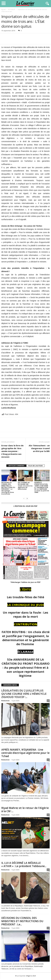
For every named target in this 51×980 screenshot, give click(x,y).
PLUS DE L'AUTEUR (35, 466)
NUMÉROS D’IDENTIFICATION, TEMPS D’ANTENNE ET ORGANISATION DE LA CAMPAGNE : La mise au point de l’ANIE (42, 487)
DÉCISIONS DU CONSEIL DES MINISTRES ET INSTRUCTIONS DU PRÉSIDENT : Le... (22, 921)
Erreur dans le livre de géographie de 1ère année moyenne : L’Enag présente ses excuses (12, 451)
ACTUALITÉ (12, 9)
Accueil (4, 9)
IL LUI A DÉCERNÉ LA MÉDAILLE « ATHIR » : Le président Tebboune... (24, 864)
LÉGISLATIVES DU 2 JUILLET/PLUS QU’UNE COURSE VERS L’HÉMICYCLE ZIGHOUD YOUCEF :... (24, 694)
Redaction (5, 701)
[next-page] (27, 498)
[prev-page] (24, 498)
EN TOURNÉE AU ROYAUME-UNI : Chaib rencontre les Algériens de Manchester (25, 486)
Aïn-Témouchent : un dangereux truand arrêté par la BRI (39, 448)
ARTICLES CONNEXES (16, 466)
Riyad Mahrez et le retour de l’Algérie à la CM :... (25, 810)
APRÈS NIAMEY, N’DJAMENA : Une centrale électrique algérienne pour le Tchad (25, 753)
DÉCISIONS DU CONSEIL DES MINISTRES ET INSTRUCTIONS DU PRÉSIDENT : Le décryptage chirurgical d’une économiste (8, 488)
